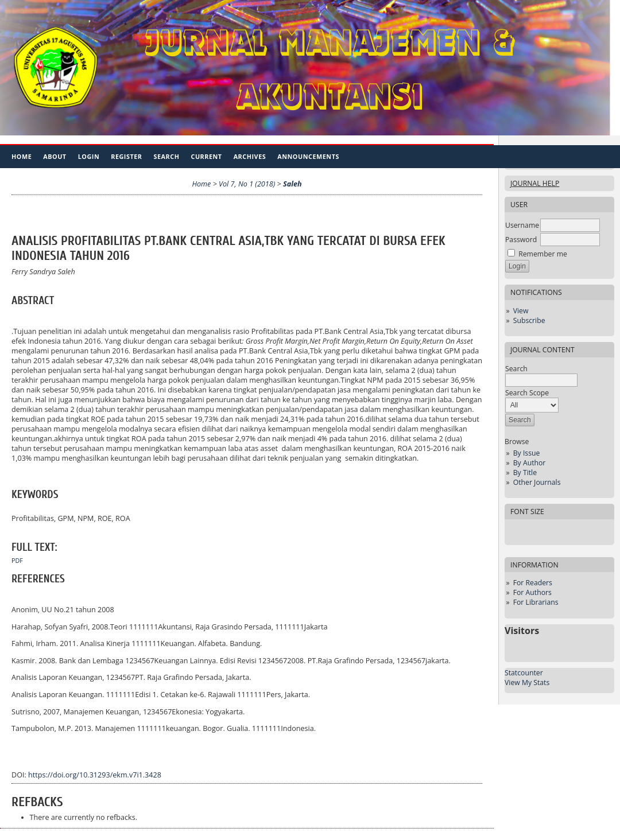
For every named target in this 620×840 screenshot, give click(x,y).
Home (22, 156)
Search (167, 156)
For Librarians (536, 602)
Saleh (292, 184)
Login (89, 156)
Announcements (308, 156)
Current (206, 156)
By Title (525, 472)
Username (522, 225)
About (55, 156)
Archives (250, 156)
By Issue (527, 453)
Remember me (543, 254)
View (521, 311)
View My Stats (527, 682)
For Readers (533, 583)
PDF (17, 561)
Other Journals (537, 482)
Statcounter (524, 673)
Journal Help (535, 183)
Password (521, 240)
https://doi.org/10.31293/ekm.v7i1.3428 (95, 775)
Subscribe (529, 320)
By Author (530, 463)
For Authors (532, 592)
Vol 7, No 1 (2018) (247, 184)
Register (126, 156)
